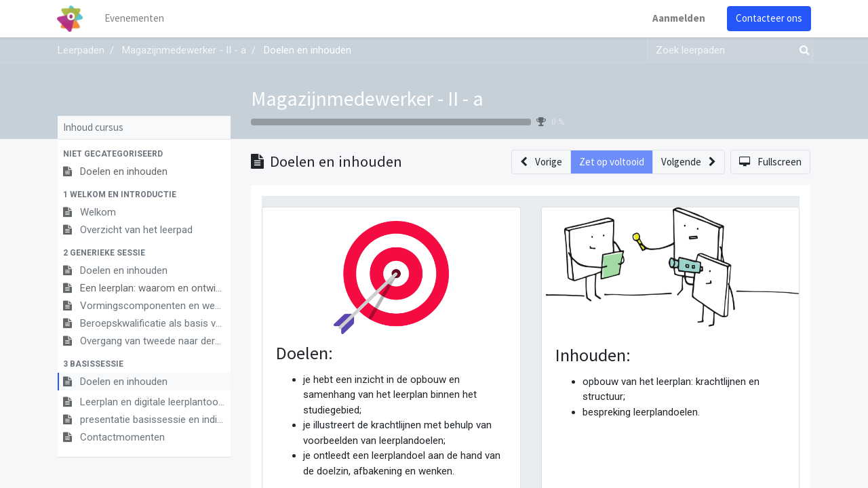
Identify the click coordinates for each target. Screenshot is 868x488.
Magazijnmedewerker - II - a (367, 98)
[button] (144, 154)
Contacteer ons (768, 18)
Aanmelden (678, 18)
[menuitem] (136, 19)
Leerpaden (81, 50)
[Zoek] (802, 50)
